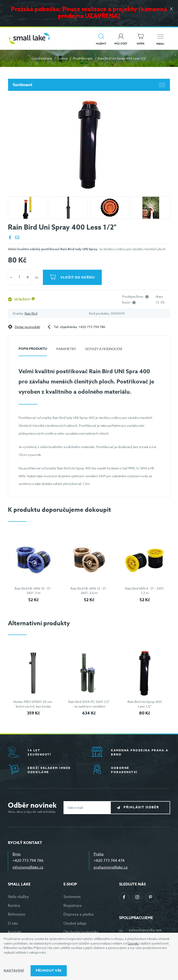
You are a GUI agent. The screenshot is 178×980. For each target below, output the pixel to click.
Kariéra (14, 906)
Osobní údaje (75, 923)
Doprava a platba (79, 914)
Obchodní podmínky (81, 932)
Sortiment (89, 85)
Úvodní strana (42, 58)
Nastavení (14, 971)
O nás (13, 923)
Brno (17, 854)
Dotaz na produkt (27, 327)
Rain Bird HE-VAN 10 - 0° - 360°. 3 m (33, 591)
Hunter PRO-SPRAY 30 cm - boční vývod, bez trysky (33, 704)
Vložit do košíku (78, 277)
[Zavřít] (171, 10)
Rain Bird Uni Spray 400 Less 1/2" (145, 704)
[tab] (33, 351)
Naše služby (18, 897)
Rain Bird (31, 313)
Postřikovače (83, 58)
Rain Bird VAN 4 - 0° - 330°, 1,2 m (145, 591)
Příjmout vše (49, 971)
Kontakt (15, 932)
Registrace (73, 906)
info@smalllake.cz (28, 867)
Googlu (133, 943)
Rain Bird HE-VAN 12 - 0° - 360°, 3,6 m (89, 591)
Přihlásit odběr (144, 807)
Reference (17, 914)
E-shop (62, 58)
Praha (99, 854)
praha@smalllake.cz (111, 867)
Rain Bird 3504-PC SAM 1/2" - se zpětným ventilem (89, 704)
